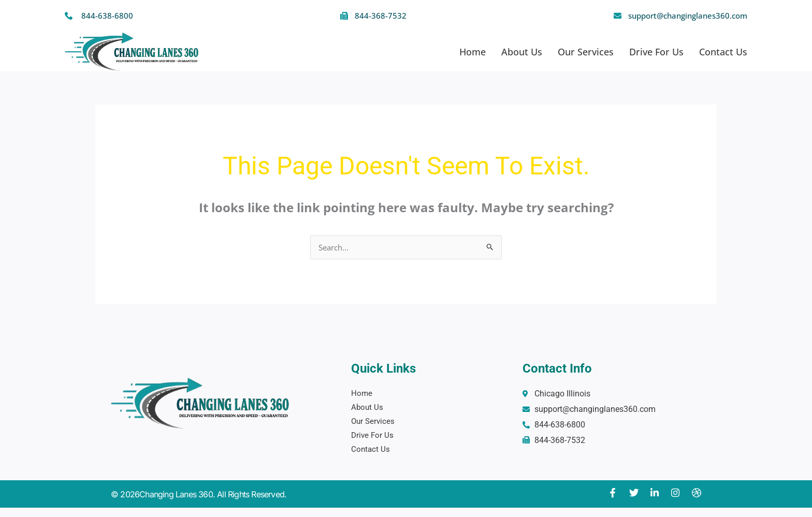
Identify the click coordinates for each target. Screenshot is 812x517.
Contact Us (723, 52)
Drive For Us (656, 52)
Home (473, 52)
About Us (522, 52)
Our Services (586, 52)
